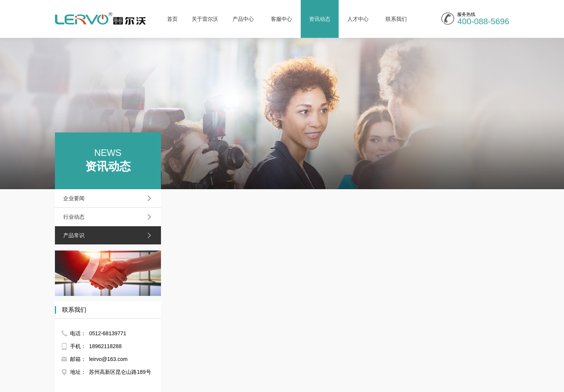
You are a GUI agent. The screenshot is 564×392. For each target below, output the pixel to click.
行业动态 (109, 217)
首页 (172, 19)
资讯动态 (320, 19)
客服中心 (281, 19)
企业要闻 (109, 198)
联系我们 (396, 19)
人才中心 (358, 19)
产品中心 (243, 19)
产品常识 (109, 235)
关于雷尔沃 (205, 19)
